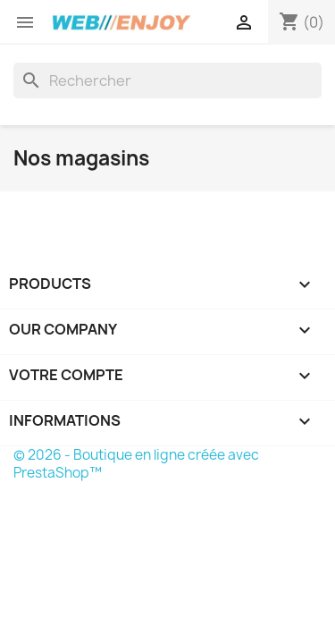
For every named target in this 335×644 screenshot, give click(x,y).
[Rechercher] (167, 80)
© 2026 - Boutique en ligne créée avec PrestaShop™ (136, 464)
